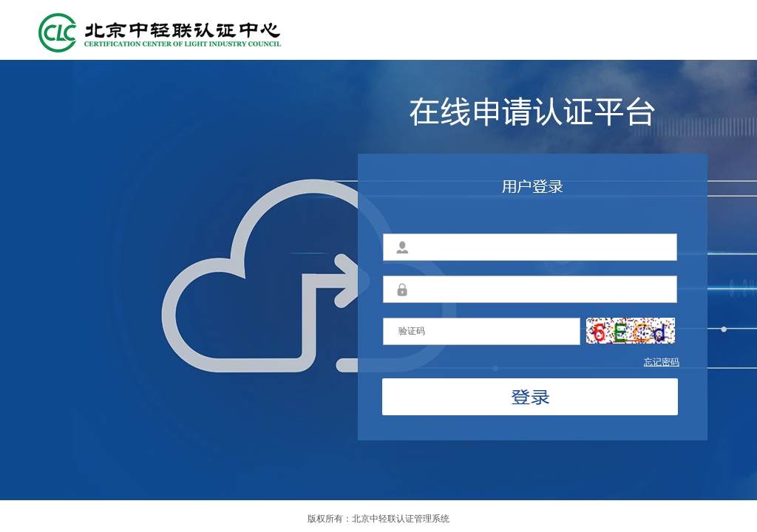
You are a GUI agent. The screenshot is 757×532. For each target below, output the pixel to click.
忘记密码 (662, 362)
